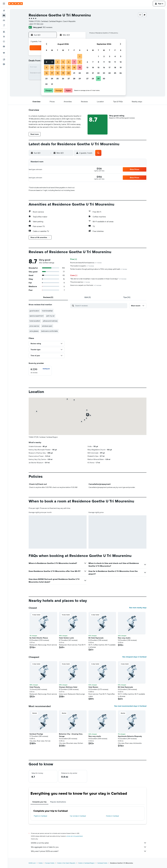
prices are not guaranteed (75, 836)
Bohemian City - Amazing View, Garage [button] (71, 735)
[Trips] (4, 53)
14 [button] (74, 67)
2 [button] (46, 62)
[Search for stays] (4, 15)
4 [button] (58, 62)
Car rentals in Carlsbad (78, 816)
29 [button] (80, 79)
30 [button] (46, 84)
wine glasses (34, 331)
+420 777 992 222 (36, 24)
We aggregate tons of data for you (89, 847)
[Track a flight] (4, 41)
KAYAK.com (32, 863)
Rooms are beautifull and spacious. (86, 263)
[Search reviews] (101, 306)
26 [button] (63, 79)
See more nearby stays (138, 608)
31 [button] (52, 84)
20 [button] (69, 73)
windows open (47, 326)
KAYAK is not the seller (89, 843)
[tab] (48, 297)
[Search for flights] (4, 11)
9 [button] (46, 67)
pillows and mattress (50, 321)
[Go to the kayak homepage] (16, 4)
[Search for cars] (4, 20)
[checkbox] (40, 371)
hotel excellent (35, 321)
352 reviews (47, 27)
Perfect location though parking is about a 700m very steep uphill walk (99, 269)
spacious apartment (37, 316)
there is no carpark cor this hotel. (86, 285)
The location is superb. (82, 266)
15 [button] (80, 67)
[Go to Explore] (4, 37)
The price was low (80, 282)
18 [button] (58, 73)
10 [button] (52, 67)
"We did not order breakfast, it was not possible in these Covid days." (98, 279)
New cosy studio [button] (124, 638)
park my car (50, 316)
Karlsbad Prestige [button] (36, 734)
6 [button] (69, 62)
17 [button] (52, 73)
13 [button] (69, 67)
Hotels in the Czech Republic (66, 863)
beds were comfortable (49, 331)
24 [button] (52, 79)
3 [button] (52, 62)
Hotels (41, 863)
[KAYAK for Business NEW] (4, 46)
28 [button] (74, 79)
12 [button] (63, 67)
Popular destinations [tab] (58, 802)
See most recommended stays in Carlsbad (130, 706)
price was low (34, 326)
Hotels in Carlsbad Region (86, 863)
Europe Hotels (50, 863)
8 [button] (80, 62)
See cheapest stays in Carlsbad (134, 657)
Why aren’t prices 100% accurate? (89, 851)
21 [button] (74, 73)
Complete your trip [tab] (39, 802)
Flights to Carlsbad (40, 816)
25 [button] (58, 79)
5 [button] (63, 62)
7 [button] (74, 62)
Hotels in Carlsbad (112, 816)
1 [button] (80, 56)
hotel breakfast (47, 311)
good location (34, 311)
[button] (4, 4)
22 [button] (80, 73)
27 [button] (69, 79)
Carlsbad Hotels (102, 863)
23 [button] (46, 79)
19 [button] (63, 73)
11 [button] (58, 67)
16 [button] (46, 73)
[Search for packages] (4, 25)
